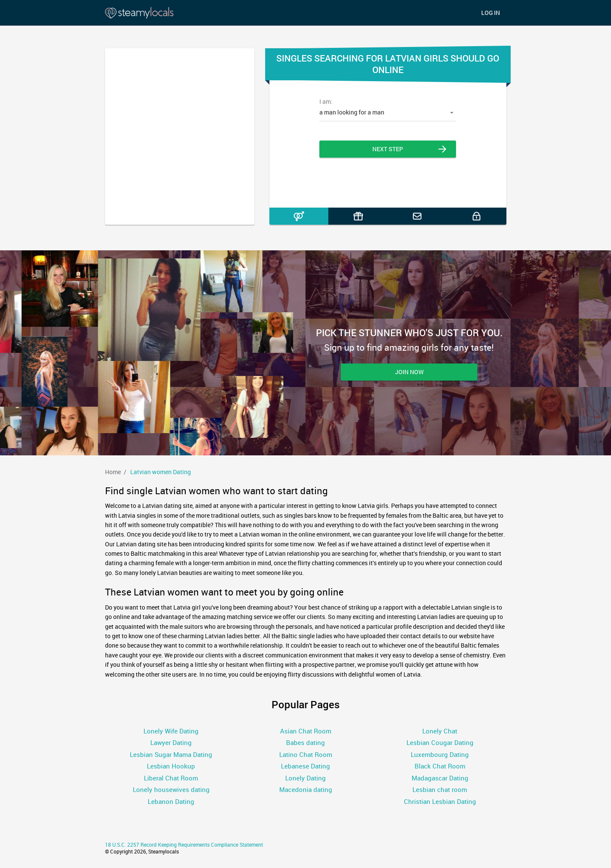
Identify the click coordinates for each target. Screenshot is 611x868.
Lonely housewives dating (171, 789)
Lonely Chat (440, 731)
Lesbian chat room (440, 789)
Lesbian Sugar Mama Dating (171, 754)
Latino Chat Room (306, 754)
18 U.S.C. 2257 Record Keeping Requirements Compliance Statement (184, 845)
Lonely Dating (305, 778)
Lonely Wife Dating (171, 731)
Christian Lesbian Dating (440, 801)
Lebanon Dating (171, 801)
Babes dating (305, 742)
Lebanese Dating (305, 766)
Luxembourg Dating (440, 754)
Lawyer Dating (171, 742)
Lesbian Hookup (171, 766)
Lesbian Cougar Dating (440, 742)
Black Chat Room (440, 766)
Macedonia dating (306, 789)
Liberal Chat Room (171, 778)
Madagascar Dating (440, 778)
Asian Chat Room (306, 731)
